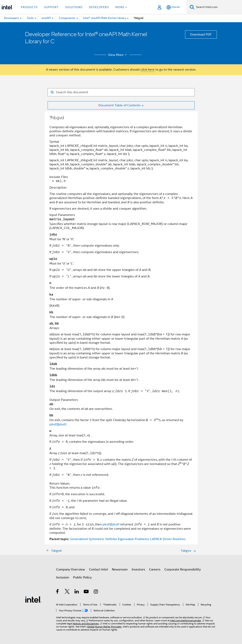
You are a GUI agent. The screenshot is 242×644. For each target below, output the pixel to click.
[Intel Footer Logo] (33, 599)
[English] (173, 7)
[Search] (192, 7)
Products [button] (29, 7)
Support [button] (51, 7)
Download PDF (201, 34)
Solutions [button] (74, 7)
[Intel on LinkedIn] (77, 592)
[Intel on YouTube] (86, 592)
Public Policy (82, 577)
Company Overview (71, 569)
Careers (155, 569)
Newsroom (120, 569)
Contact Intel (98, 569)
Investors (138, 569)
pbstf (53, 424)
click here (148, 70)
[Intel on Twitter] (67, 592)
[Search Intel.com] (218, 7)
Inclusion (63, 577)
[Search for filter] (121, 92)
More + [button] (121, 7)
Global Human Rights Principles (104, 627)
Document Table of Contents (119, 105)
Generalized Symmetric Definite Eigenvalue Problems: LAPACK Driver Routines (128, 539)
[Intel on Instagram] (96, 592)
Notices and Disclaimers (86, 623)
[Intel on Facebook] (58, 592)
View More (118, 55)
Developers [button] (99, 7)
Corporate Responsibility (183, 569)
